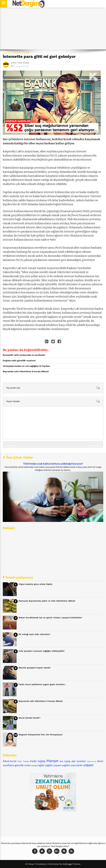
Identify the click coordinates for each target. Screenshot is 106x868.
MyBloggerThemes (72, 864)
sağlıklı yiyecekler (72, 765)
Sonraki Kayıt (95, 446)
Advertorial (10, 761)
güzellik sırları (23, 765)
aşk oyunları (79, 761)
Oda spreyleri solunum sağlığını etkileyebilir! (42, 651)
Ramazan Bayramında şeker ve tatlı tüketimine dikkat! (47, 601)
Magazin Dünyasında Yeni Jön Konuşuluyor (41, 735)
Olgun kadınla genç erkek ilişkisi (35, 584)
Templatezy (41, 864)
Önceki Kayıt (10, 446)
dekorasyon (92, 761)
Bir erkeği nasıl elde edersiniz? (35, 634)
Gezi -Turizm (23, 761)
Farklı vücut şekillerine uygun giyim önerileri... (42, 684)
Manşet (18, 53)
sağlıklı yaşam (53, 765)
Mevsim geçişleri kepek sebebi (35, 668)
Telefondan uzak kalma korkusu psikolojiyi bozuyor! (53, 464)
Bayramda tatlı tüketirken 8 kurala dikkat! (41, 701)
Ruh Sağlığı (65, 761)
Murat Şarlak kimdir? (30, 718)
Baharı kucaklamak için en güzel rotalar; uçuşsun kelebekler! (50, 618)
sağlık (41, 765)
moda (34, 765)
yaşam (26, 53)
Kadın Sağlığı (38, 761)
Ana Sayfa (8, 53)
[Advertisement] (53, 29)
